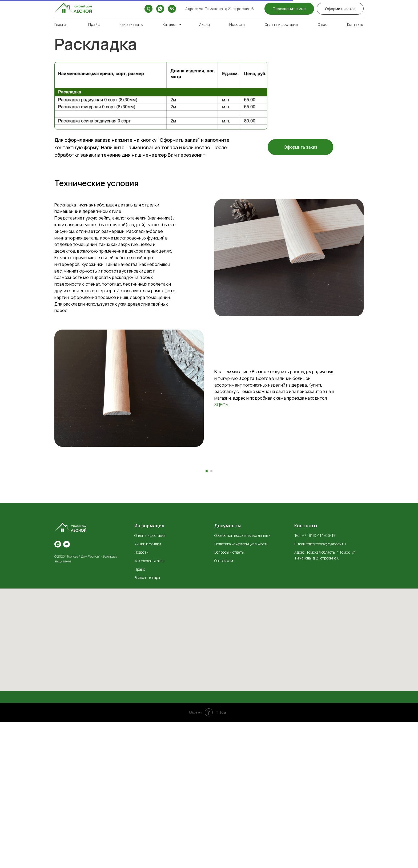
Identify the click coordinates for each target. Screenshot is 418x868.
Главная (61, 24)
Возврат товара (147, 724)
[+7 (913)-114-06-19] (148, 9)
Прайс (94, 24)
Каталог (170, 24)
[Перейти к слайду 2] (211, 617)
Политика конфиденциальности (241, 690)
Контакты (355, 24)
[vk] (172, 9)
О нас (322, 24)
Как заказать (131, 24)
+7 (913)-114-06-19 (319, 682)
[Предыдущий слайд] (121, 536)
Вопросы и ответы (229, 698)
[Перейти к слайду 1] (207, 617)
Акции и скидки (148, 690)
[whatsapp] (160, 9)
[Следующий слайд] (297, 536)
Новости (237, 24)
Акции (204, 24)
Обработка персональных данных (242, 682)
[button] (289, 9)
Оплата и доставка (281, 24)
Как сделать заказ (149, 707)
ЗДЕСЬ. (222, 405)
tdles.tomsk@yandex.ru (326, 690)
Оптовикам (224, 707)
